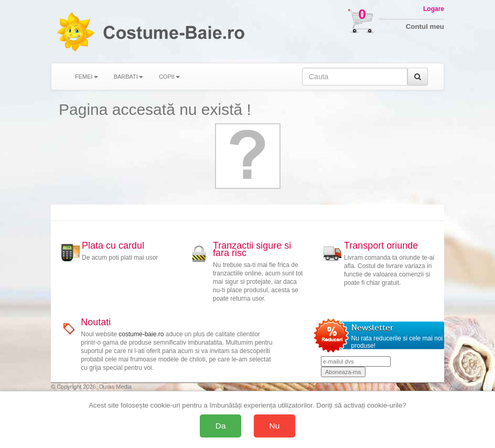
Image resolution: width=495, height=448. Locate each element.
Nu (275, 426)
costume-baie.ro (141, 334)
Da (221, 426)
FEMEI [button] (87, 77)
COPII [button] (169, 77)
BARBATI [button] (128, 77)
